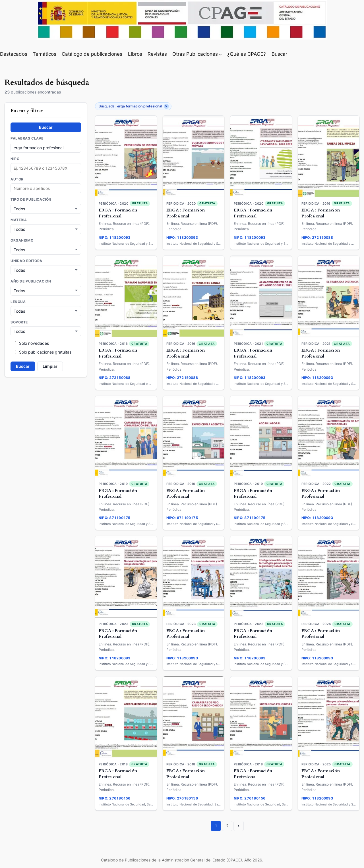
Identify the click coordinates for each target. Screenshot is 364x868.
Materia (19, 220)
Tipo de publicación (31, 200)
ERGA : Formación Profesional (118, 213)
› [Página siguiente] (239, 826)
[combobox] (46, 188)
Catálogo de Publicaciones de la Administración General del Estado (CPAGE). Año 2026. (182, 860)
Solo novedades (30, 341)
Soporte (19, 321)
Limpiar (50, 364)
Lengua (18, 300)
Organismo (22, 240)
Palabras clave (27, 138)
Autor (17, 179)
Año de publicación (31, 280)
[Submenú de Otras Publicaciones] (220, 54)
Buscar (46, 127)
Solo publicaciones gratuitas (42, 350)
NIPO (15, 159)
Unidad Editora (26, 260)
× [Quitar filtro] (166, 106)
